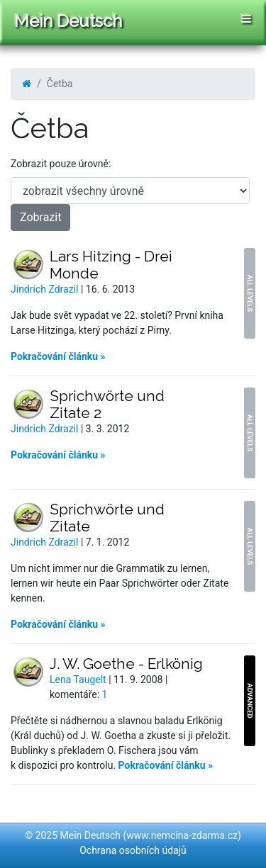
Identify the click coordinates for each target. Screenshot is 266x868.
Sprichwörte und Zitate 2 (107, 404)
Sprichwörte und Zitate (107, 518)
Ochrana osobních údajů (133, 850)
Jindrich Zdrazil (46, 289)
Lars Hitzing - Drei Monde (111, 265)
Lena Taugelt (79, 680)
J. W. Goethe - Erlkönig (126, 664)
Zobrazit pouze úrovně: (61, 164)
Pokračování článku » (58, 356)
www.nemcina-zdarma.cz (182, 835)
